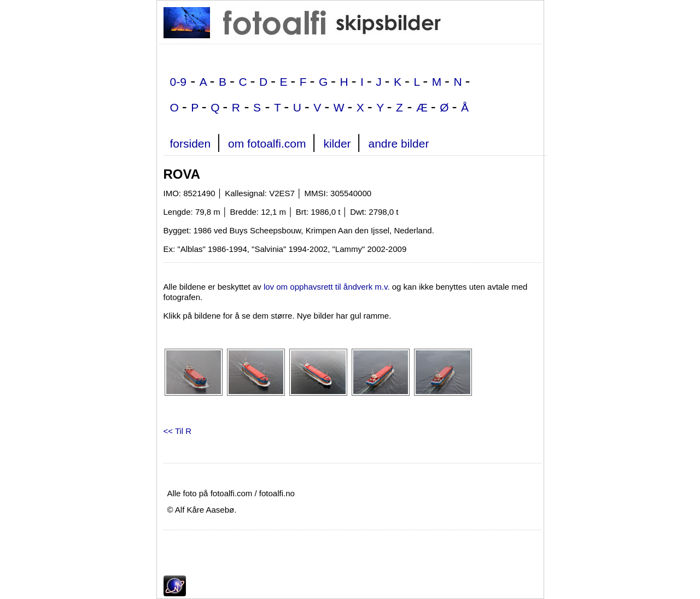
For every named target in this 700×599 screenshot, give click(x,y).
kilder (337, 143)
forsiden (191, 143)
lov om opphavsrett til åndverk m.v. (327, 287)
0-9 (178, 82)
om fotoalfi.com (267, 143)
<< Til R (178, 431)
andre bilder (398, 143)
